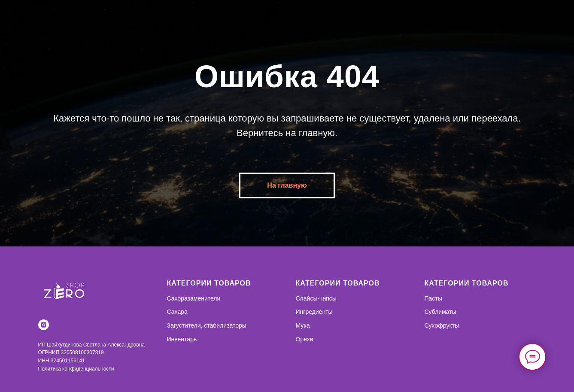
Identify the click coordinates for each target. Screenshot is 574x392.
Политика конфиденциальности (76, 369)
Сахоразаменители (194, 298)
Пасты (433, 298)
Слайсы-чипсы (316, 298)
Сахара (177, 312)
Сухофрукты (442, 325)
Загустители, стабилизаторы (207, 325)
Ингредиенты (314, 312)
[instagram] (44, 325)
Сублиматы (440, 312)
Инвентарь (182, 339)
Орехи (305, 339)
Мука (303, 325)
